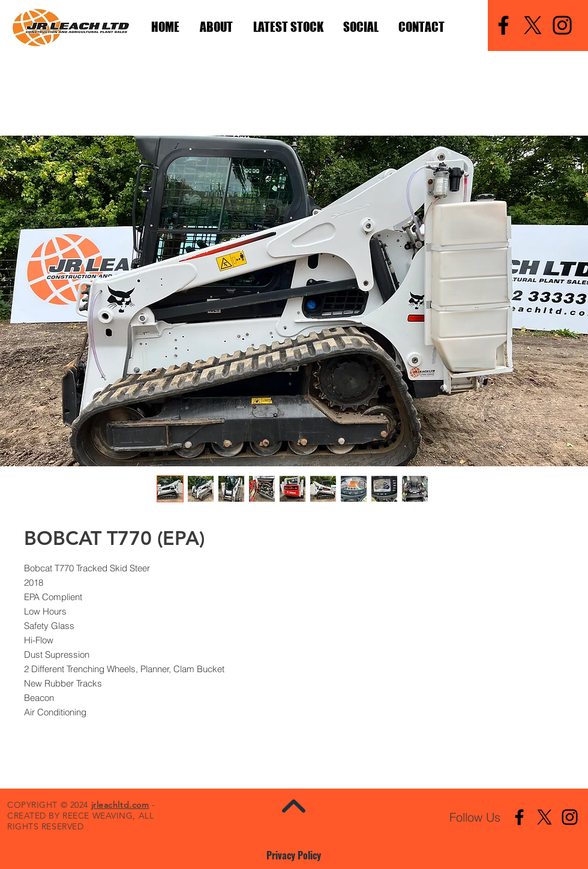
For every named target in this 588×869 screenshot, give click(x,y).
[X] (533, 25)
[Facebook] (503, 25)
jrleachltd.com (120, 805)
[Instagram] (562, 25)
